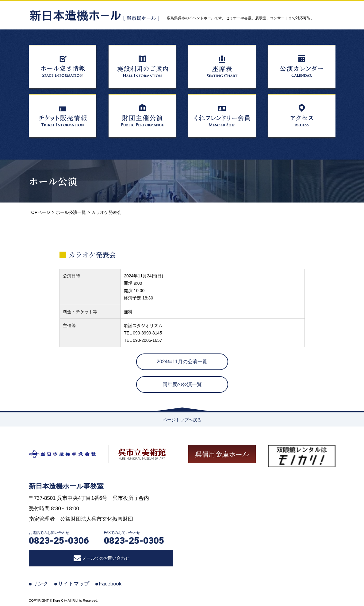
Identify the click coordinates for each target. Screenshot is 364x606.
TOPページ (40, 212)
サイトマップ (74, 584)
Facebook (110, 584)
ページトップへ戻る (182, 420)
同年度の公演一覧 (182, 384)
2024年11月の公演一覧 (182, 362)
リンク (40, 584)
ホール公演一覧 (71, 212)
